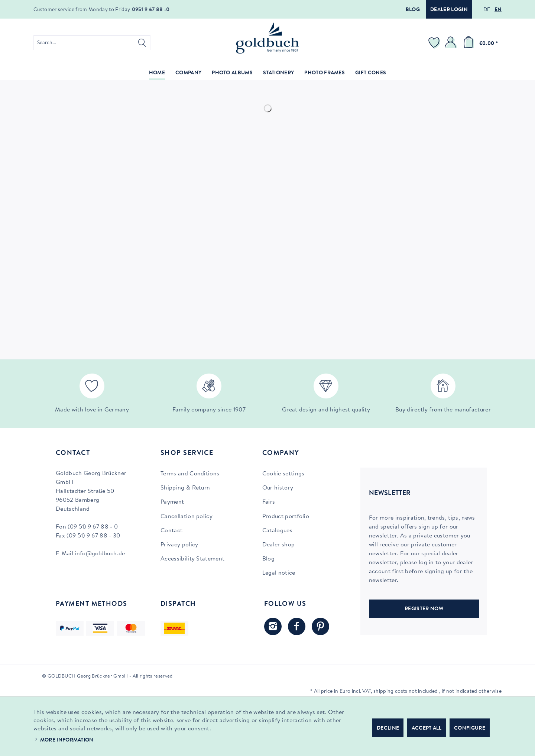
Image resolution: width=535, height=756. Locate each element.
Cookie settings (283, 474)
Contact (171, 531)
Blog (413, 10)
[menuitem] (92, 43)
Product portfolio (286, 517)
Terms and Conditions (190, 474)
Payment (172, 502)
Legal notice (279, 573)
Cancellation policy (187, 517)
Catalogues (277, 531)
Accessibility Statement (192, 559)
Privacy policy (179, 545)
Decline (388, 728)
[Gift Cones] (371, 73)
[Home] (157, 73)
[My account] (451, 43)
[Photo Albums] (232, 73)
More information (67, 740)
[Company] (188, 73)
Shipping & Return (185, 488)
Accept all (427, 728)
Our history (278, 488)
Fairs (269, 502)
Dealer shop (279, 545)
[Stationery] (278, 73)
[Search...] (92, 43)
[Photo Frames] (325, 73)
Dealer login (449, 10)
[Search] (142, 43)
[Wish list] (435, 43)
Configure (470, 728)
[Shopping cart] (479, 43)
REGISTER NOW (424, 609)
